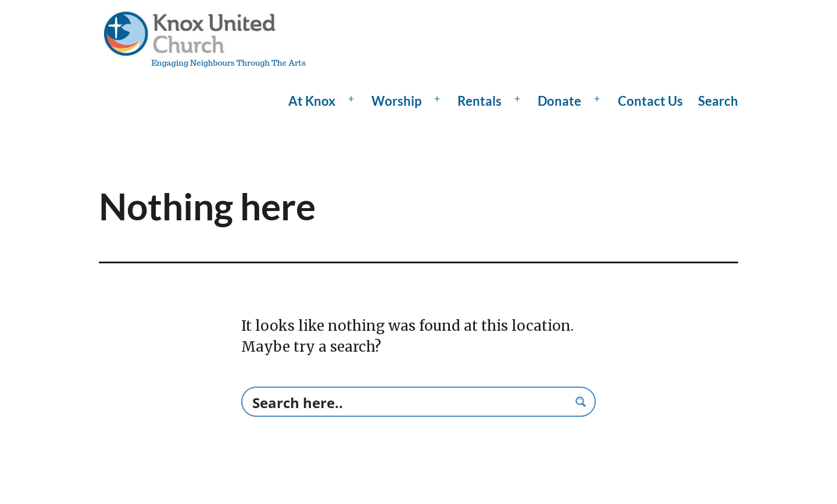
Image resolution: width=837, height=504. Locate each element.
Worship (396, 101)
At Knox (312, 101)
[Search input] (409, 402)
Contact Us (650, 101)
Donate (559, 101)
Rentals (480, 101)
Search (718, 101)
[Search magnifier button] (581, 402)
